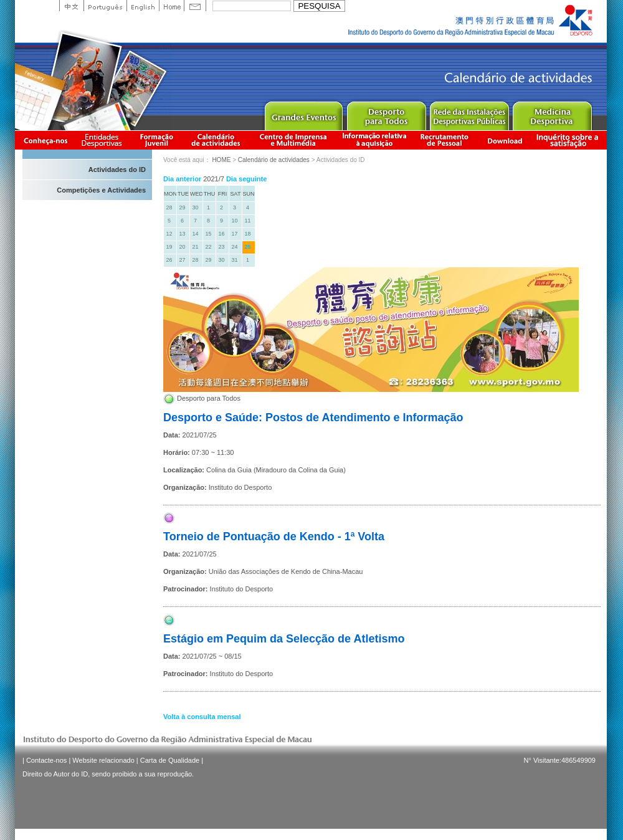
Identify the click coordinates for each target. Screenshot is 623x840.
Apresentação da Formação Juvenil (156, 140)
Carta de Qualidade (170, 760)
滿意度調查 (569, 140)
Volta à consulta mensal (202, 717)
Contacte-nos (46, 760)
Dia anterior (182, 179)
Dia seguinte (246, 179)
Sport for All (386, 113)
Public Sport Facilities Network (469, 113)
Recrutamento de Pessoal (445, 140)
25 (247, 247)
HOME (221, 160)
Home (171, 6)
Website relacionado (103, 760)
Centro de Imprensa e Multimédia (294, 140)
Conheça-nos (45, 140)
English (143, 6)
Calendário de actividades (216, 140)
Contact (195, 6)
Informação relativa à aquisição (374, 140)
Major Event (303, 113)
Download (505, 140)
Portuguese (105, 6)
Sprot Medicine (552, 113)
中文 (71, 6)
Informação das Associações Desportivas (104, 140)
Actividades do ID (117, 169)
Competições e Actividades (101, 190)
